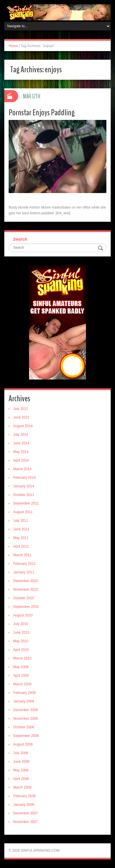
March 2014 (22, 469)
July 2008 (21, 753)
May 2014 (21, 452)
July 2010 (21, 624)
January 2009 (24, 701)
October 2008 (24, 727)
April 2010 (21, 650)
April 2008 (21, 779)
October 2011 (24, 495)
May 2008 (21, 770)
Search (20, 239)
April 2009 (21, 676)
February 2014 (24, 478)
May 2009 (21, 667)
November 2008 (25, 719)
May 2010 (21, 641)
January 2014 (24, 486)
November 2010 (25, 589)
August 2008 (23, 744)
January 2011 (24, 572)
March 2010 (22, 658)
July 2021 (21, 409)
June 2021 (21, 417)
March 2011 (22, 555)
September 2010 (26, 607)
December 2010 (25, 581)
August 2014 (23, 426)
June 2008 (21, 762)
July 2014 (21, 435)
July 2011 (21, 521)
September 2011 (26, 503)
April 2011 (21, 546)
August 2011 (23, 512)
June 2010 (21, 632)
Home (13, 46)
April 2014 (21, 460)
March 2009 (22, 684)
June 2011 (21, 529)
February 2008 (24, 796)
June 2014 (21, 443)
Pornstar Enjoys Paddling (42, 113)
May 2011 (21, 538)
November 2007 (25, 822)
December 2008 (25, 710)
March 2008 (22, 787)
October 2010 (24, 598)
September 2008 (26, 736)
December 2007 (25, 813)
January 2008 (24, 805)
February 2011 (24, 564)
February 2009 (24, 693)
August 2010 (23, 615)
